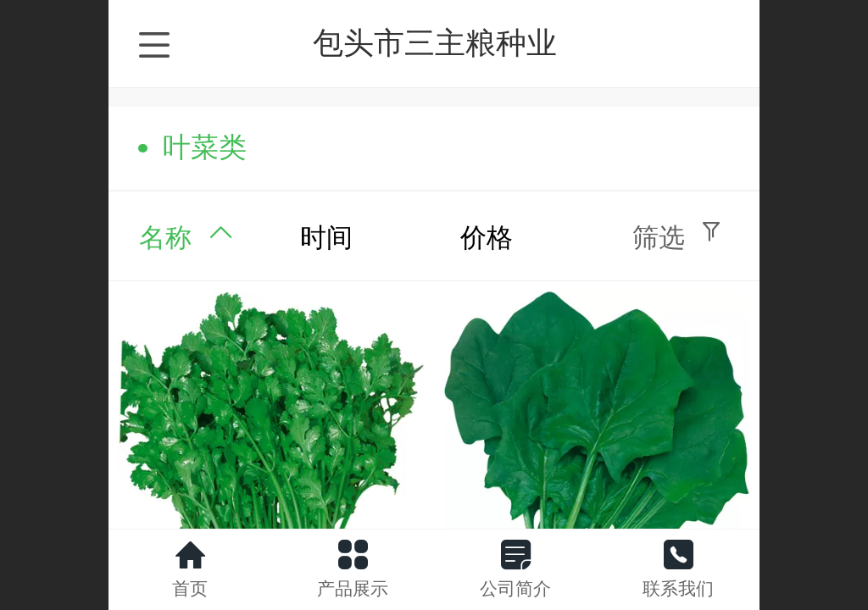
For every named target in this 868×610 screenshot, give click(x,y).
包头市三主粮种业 (435, 43)
